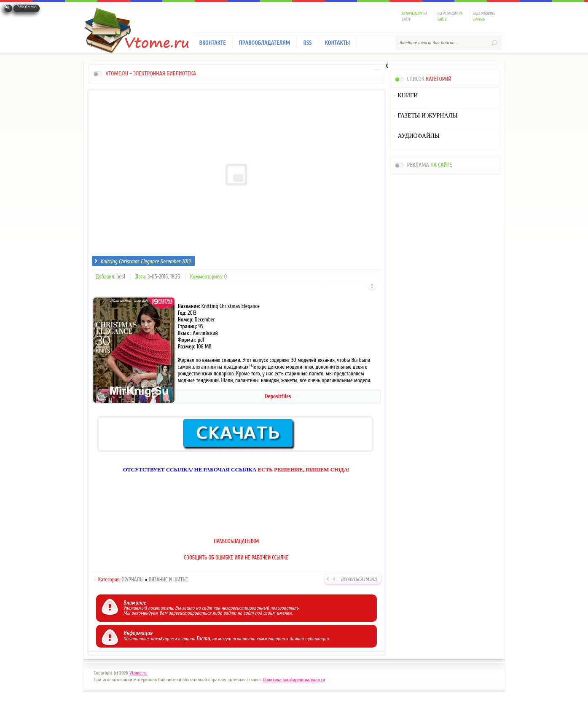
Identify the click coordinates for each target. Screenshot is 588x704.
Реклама (27, 7)
